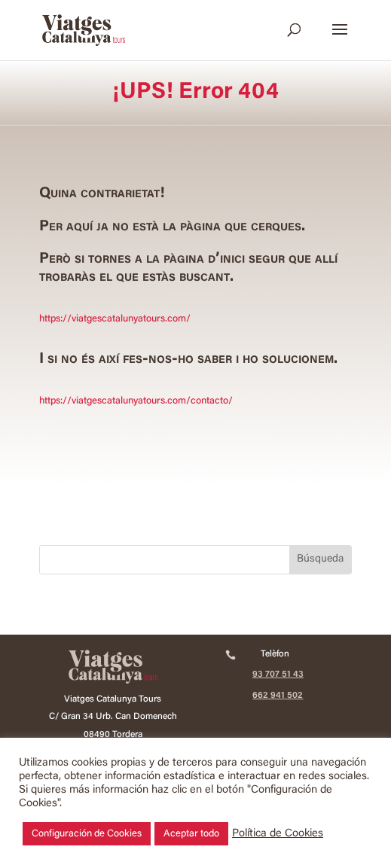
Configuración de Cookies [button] (87, 834)
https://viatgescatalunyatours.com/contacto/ (136, 401)
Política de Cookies (278, 834)
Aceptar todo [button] (191, 834)
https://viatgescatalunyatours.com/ (115, 319)
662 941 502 (278, 696)
